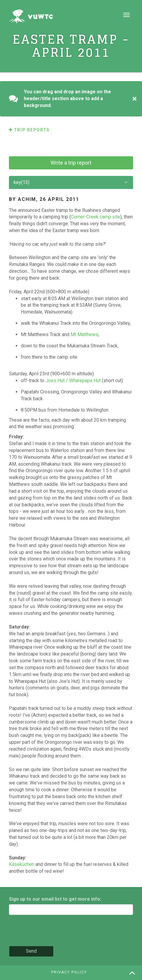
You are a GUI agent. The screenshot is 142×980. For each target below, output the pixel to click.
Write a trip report (71, 163)
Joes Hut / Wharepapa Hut (73, 381)
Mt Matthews (84, 334)
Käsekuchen (22, 864)
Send (31, 951)
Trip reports (29, 130)
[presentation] (54, 931)
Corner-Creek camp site (96, 217)
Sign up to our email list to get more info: (55, 899)
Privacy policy (69, 972)
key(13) (71, 183)
